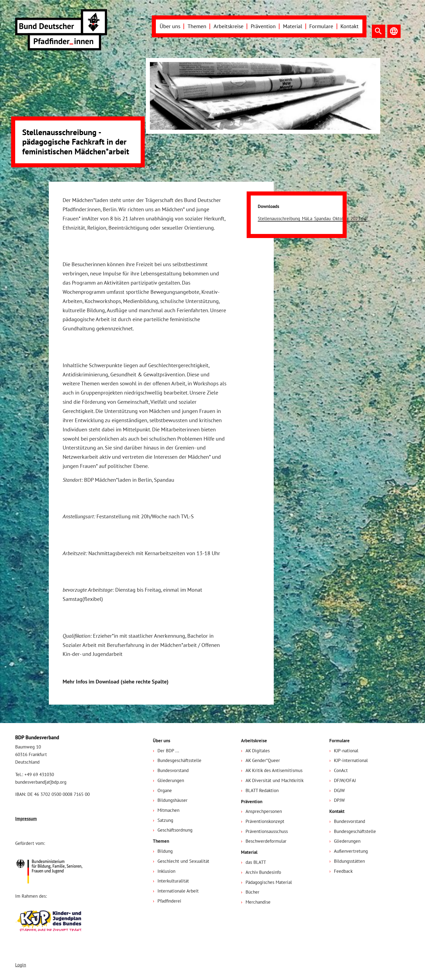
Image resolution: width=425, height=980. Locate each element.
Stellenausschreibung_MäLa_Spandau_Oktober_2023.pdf (313, 219)
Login (21, 965)
